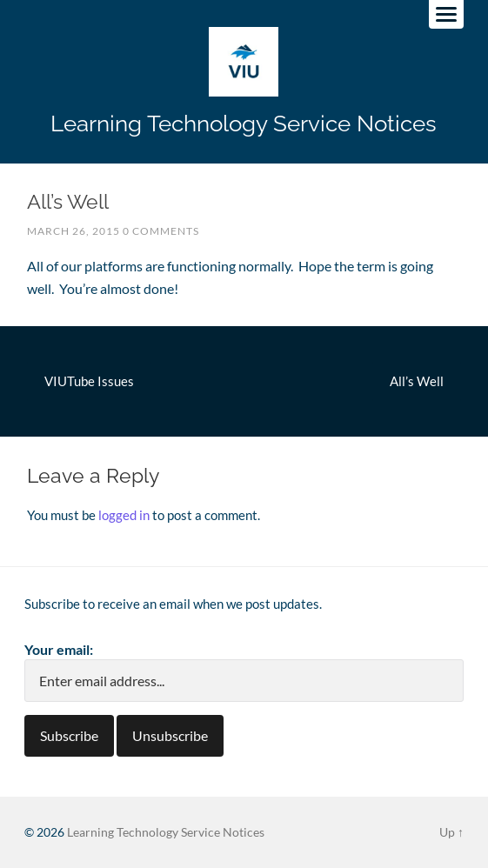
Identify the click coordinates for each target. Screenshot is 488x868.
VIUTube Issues (89, 381)
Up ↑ (451, 832)
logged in (124, 515)
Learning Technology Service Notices (244, 123)
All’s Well (417, 381)
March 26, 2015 (74, 231)
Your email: (59, 649)
